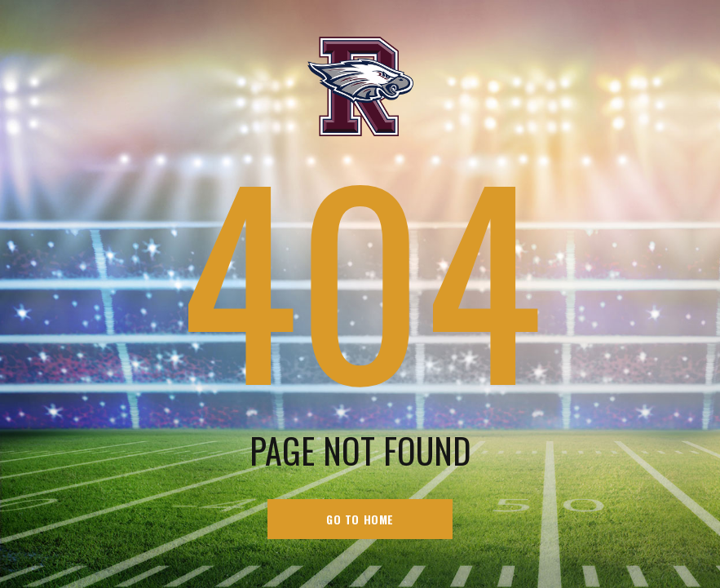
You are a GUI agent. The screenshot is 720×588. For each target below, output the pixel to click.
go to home (360, 519)
